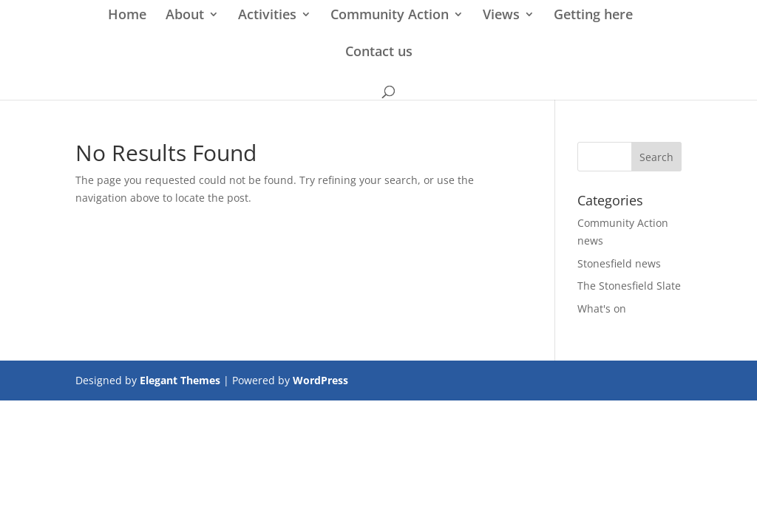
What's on (602, 308)
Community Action (390, 16)
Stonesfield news (619, 263)
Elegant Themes (180, 380)
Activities (267, 16)
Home (127, 16)
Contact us (379, 53)
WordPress (320, 380)
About (185, 16)
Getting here (593, 16)
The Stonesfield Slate (629, 286)
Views (501, 16)
